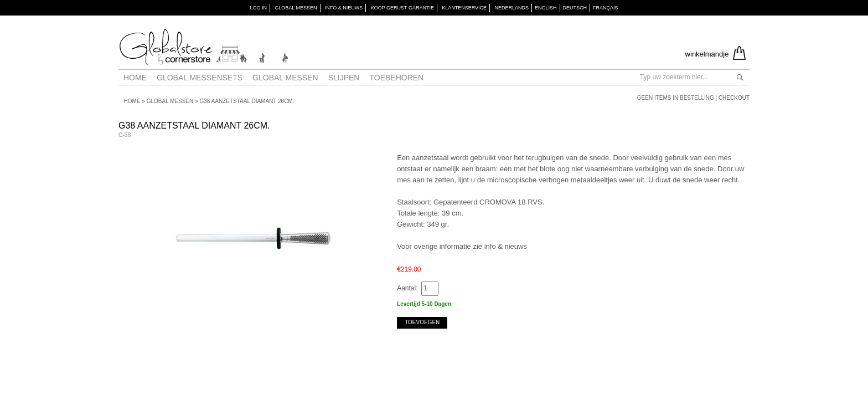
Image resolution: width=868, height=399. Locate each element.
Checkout (734, 98)
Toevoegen (422, 322)
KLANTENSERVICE (464, 8)
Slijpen (344, 78)
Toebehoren (396, 78)
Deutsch (575, 8)
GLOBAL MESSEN (296, 8)
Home (135, 78)
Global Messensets (200, 78)
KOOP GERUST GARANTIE (402, 8)
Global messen (285, 78)
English (546, 8)
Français (606, 8)
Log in (258, 8)
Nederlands (512, 8)
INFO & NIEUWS (344, 8)
